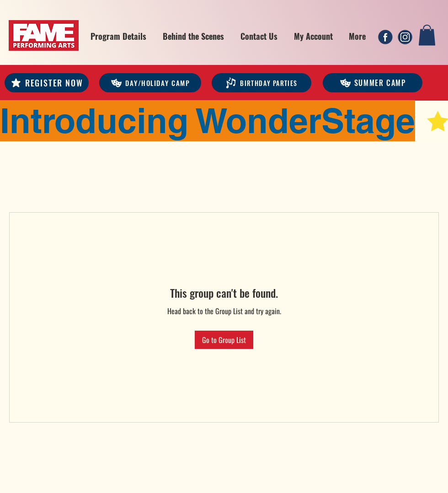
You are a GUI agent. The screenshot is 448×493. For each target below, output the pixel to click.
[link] (427, 35)
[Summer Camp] (373, 83)
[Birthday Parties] (261, 83)
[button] (118, 36)
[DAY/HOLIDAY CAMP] (150, 83)
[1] (385, 37)
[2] (405, 37)
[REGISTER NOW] (47, 83)
